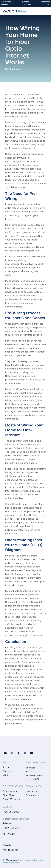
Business (30, 768)
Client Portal (7, 2)
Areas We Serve (11, 799)
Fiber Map (8, 795)
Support (26, 2)
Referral (5, 5)
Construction (10, 791)
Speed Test (45, 2)
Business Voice (34, 776)
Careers (7, 771)
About (6, 767)
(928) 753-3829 (11, 812)
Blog (5, 775)
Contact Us (27, 5)
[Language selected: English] (47, 5)
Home (29, 772)
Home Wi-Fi (32, 779)
